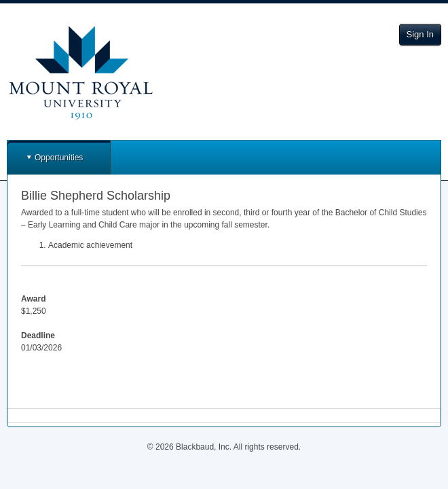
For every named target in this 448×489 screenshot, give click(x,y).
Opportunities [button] (59, 158)
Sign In (420, 34)
